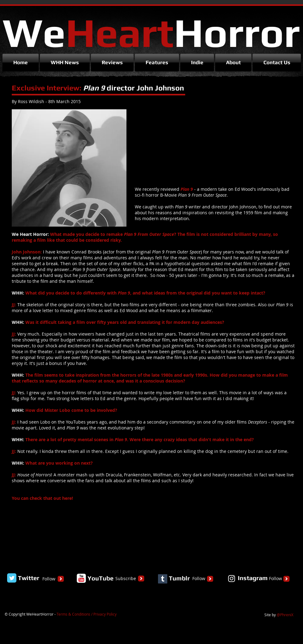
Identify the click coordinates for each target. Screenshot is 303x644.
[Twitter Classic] (12, 578)
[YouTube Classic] (81, 578)
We (151, 32)
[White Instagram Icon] (232, 579)
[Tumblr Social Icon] (163, 579)
